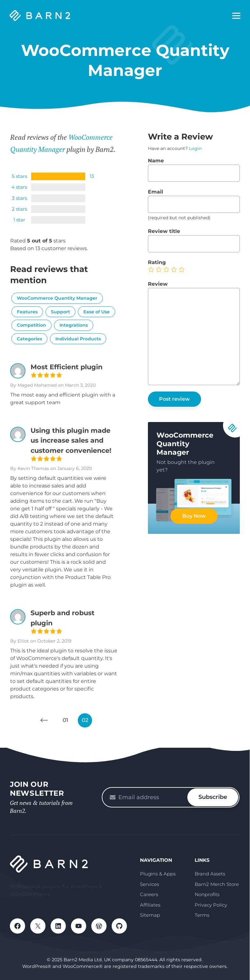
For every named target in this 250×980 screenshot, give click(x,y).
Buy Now (194, 516)
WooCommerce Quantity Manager (57, 298)
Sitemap (150, 915)
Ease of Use (97, 312)
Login (195, 148)
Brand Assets (210, 874)
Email (156, 192)
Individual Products (78, 339)
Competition (31, 325)
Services (149, 884)
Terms (202, 915)
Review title (164, 231)
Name (156, 161)
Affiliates (150, 905)
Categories (29, 339)
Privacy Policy (211, 905)
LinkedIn (58, 926)
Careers (149, 894)
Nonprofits (207, 894)
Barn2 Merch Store (217, 884)
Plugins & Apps (158, 874)
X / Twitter (38, 926)
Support (60, 312)
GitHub (119, 926)
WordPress (99, 926)
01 (65, 720)
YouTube (79, 926)
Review (158, 284)
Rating (157, 262)
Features (27, 312)
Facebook (17, 926)
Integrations (74, 325)
